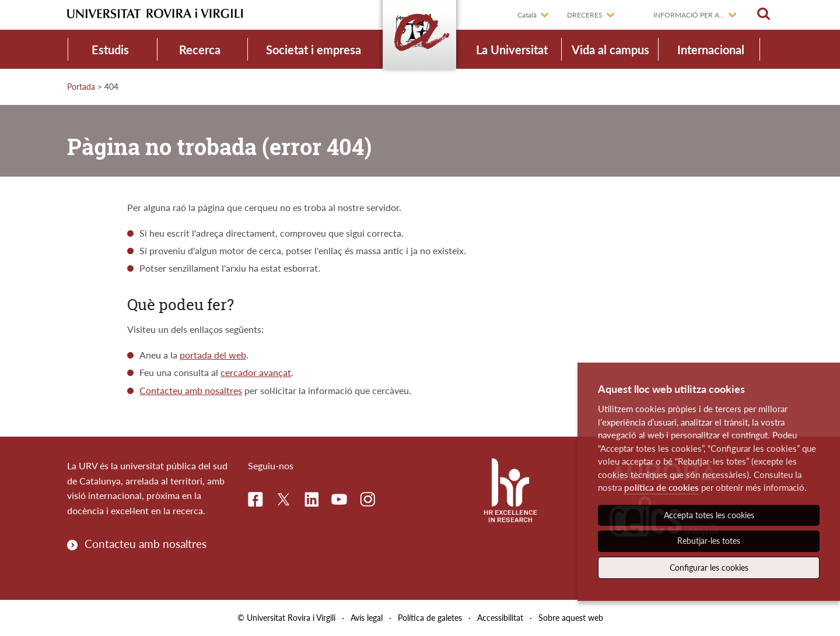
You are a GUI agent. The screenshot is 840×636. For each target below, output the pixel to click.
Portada (81, 87)
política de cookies (661, 487)
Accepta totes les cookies (709, 515)
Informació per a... (689, 15)
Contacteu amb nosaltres (191, 390)
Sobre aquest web (571, 618)
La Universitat (512, 50)
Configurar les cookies (709, 568)
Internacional (711, 50)
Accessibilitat (500, 618)
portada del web (213, 355)
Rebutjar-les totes (709, 541)
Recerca (200, 50)
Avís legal (367, 618)
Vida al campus (610, 50)
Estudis (110, 50)
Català (527, 15)
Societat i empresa (314, 50)
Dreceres (585, 15)
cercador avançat (256, 372)
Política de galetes (430, 618)
